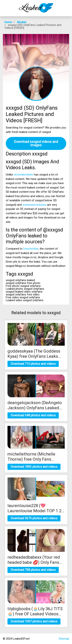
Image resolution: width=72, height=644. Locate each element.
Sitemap (64, 639)
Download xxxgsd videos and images (36, 143)
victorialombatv (24, 175)
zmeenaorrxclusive (34, 205)
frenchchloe (31, 249)
